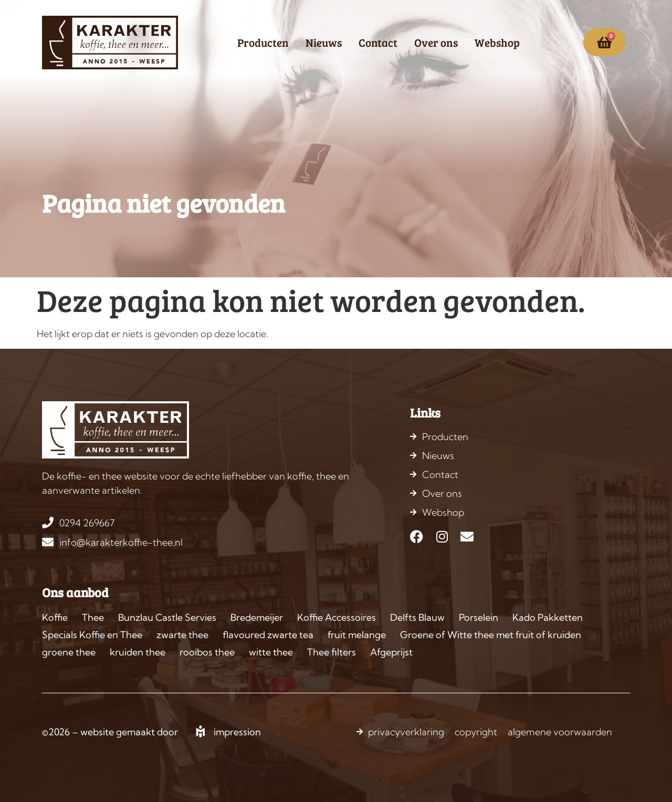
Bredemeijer (257, 617)
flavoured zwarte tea (268, 635)
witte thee (271, 652)
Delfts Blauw (417, 617)
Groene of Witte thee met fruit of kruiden (491, 635)
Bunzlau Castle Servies (167, 617)
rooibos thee (207, 652)
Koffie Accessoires (337, 617)
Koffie (55, 617)
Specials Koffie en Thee (92, 635)
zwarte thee (182, 635)
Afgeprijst (391, 652)
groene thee (69, 652)
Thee (93, 617)
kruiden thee (138, 652)
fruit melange (357, 635)
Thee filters (332, 652)
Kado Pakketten (548, 617)
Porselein (479, 617)
